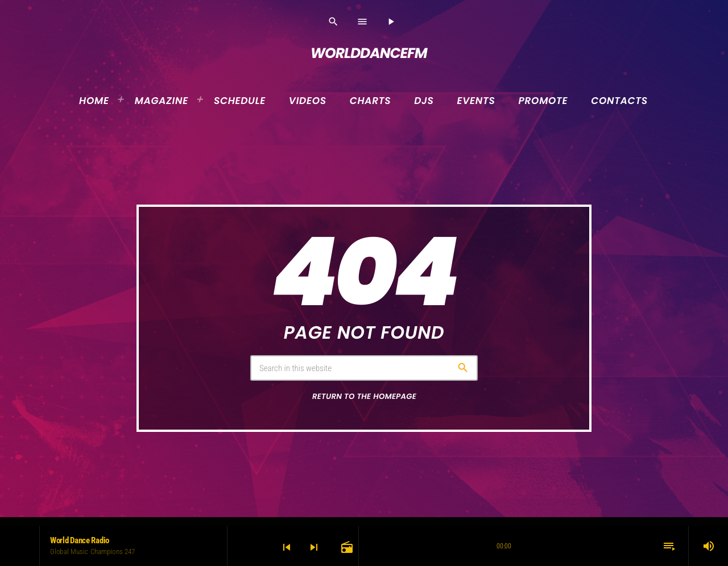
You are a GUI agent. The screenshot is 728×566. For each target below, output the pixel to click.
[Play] (391, 22)
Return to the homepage (364, 396)
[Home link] (364, 53)
